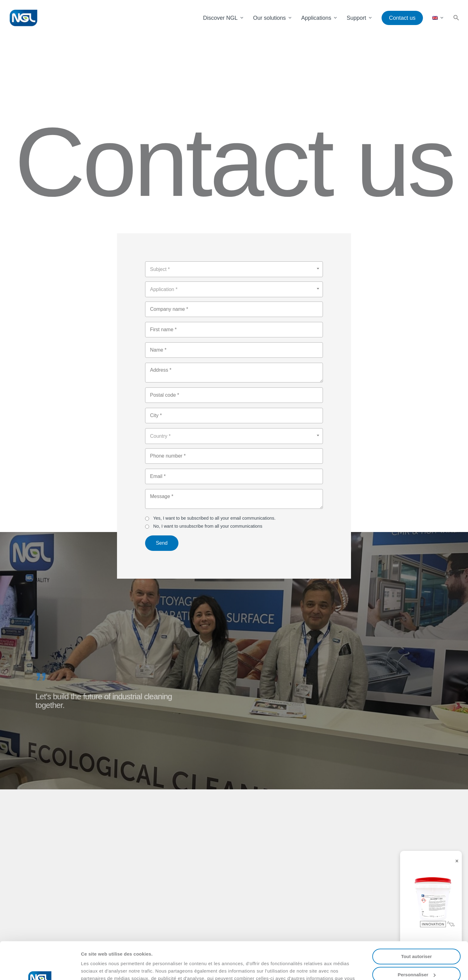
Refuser (416, 958)
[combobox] (234, 269)
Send (162, 543)
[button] (456, 18)
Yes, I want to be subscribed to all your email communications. (210, 518)
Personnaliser (417, 939)
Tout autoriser (416, 921)
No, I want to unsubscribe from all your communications (204, 526)
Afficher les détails (102, 968)
